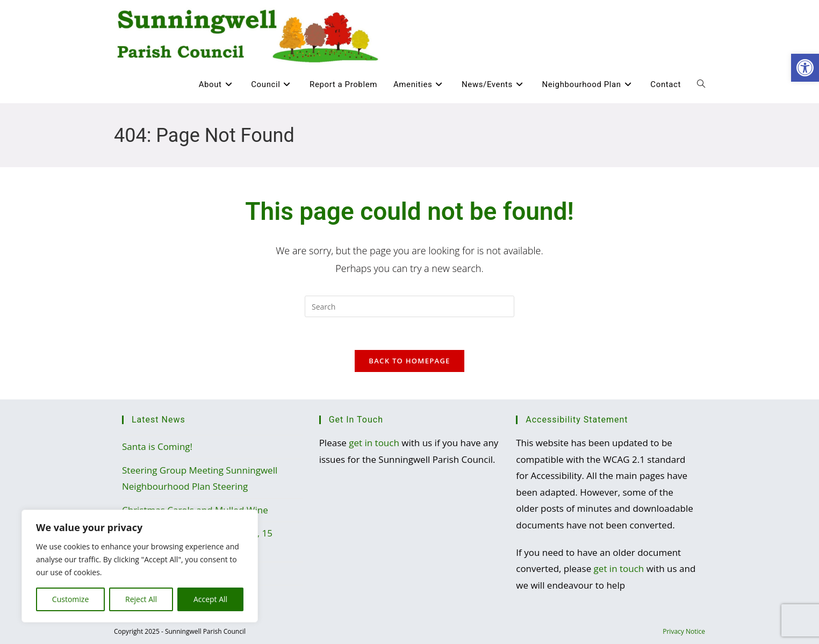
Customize (70, 599)
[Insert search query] (410, 306)
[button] (805, 68)
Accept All (210, 599)
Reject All (141, 599)
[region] (140, 566)
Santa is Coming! (157, 446)
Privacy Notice (684, 631)
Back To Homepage (409, 361)
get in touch (374, 443)
